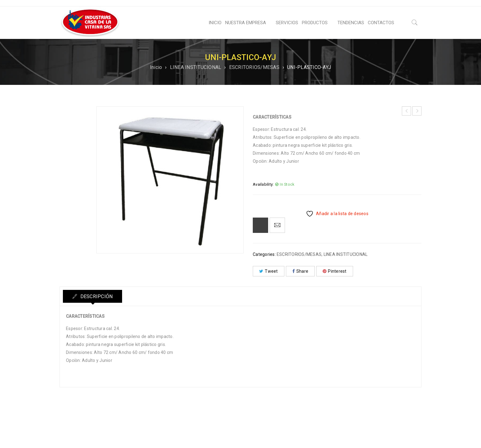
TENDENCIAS (351, 23)
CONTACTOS (381, 23)
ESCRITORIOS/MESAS (254, 67)
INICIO (215, 23)
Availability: (263, 184)
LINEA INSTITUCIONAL (196, 67)
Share (300, 271)
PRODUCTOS (315, 23)
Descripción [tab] (96, 296)
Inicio (156, 67)
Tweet (269, 271)
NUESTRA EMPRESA (246, 23)
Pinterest (335, 271)
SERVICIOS (287, 23)
